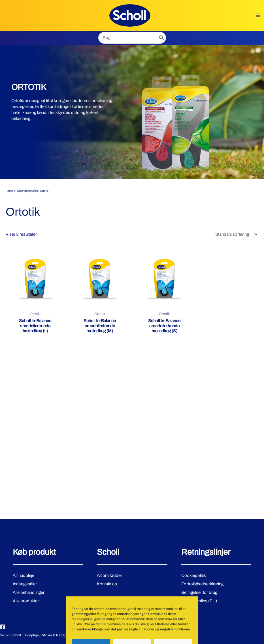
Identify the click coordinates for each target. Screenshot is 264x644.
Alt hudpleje (23, 575)
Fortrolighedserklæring (202, 584)
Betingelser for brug (199, 592)
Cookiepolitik (193, 575)
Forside (10, 191)
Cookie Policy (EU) (199, 601)
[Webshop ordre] (236, 234)
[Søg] (162, 38)
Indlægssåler (25, 584)
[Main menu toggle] (258, 15)
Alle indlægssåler (27, 191)
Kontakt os (107, 584)
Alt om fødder (109, 575)
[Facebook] (3, 627)
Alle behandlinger (28, 592)
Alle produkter (25, 601)
